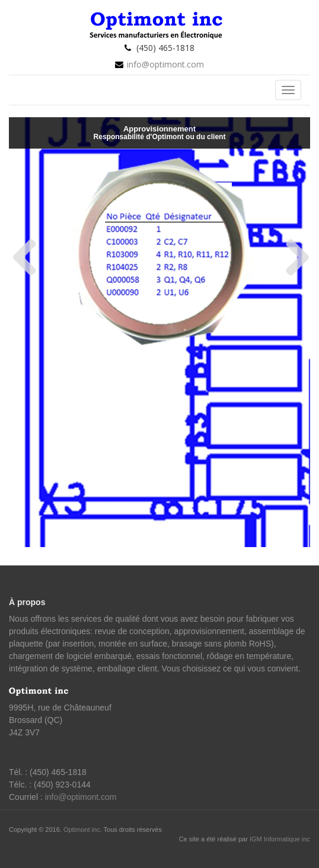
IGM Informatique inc (280, 839)
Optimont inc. (84, 830)
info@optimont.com (165, 64)
